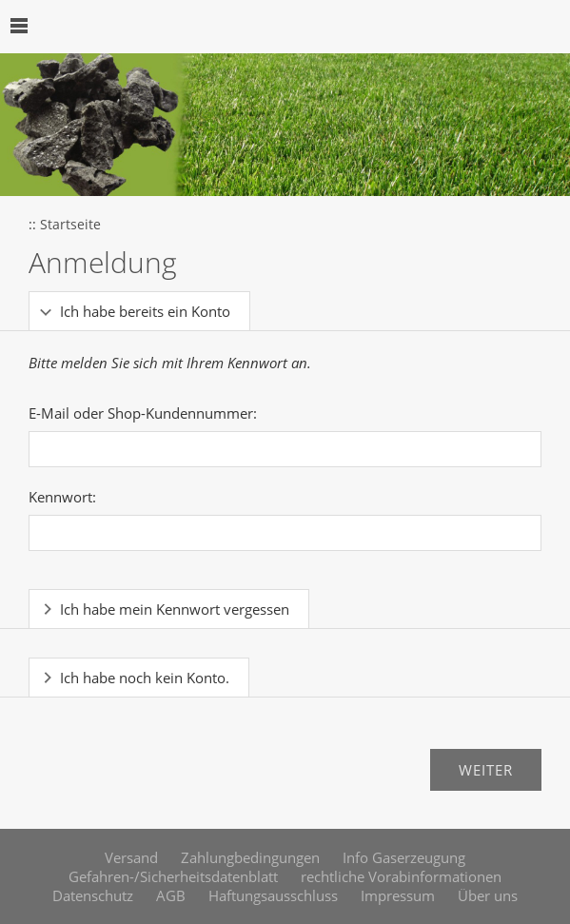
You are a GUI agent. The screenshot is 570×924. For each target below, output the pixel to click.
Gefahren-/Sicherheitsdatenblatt (173, 876)
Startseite (70, 225)
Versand (131, 857)
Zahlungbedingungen (250, 857)
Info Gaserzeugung (404, 857)
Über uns (488, 895)
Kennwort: (62, 497)
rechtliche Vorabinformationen (401, 876)
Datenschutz (93, 895)
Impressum (398, 895)
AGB (171, 895)
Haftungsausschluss (273, 895)
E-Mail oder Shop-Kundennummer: (143, 413)
